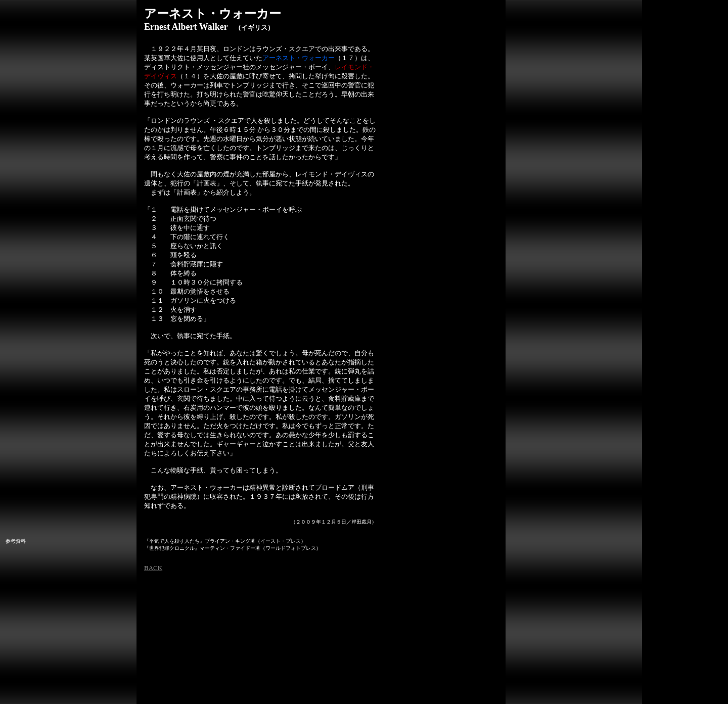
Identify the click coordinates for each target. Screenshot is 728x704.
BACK (153, 568)
